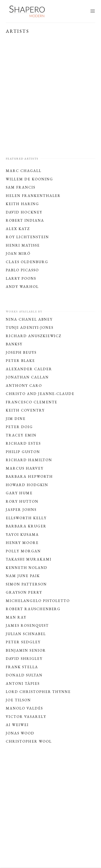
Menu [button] (92, 11)
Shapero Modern (27, 11)
